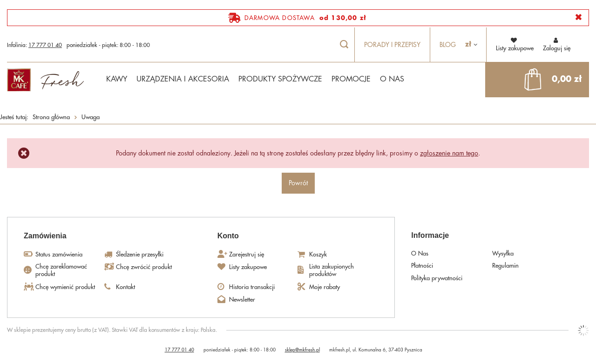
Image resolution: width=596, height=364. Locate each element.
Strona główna (51, 117)
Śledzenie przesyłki (140, 254)
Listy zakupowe (248, 267)
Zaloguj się (557, 44)
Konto (228, 236)
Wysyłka (503, 253)
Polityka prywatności (437, 278)
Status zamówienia (59, 254)
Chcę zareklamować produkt (61, 270)
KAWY (117, 79)
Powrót (298, 183)
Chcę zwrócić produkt (144, 267)
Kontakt (125, 287)
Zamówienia (45, 236)
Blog (448, 45)
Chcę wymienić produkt (65, 287)
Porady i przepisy (392, 45)
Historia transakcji (252, 287)
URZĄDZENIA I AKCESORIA (183, 79)
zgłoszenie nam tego (449, 153)
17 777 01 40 (45, 45)
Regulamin (505, 266)
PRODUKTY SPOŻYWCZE (280, 79)
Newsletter (242, 300)
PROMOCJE (351, 79)
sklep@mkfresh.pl (302, 350)
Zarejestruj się (247, 254)
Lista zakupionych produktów (332, 270)
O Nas (420, 253)
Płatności (422, 266)
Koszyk (318, 254)
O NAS (392, 79)
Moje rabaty (325, 287)
